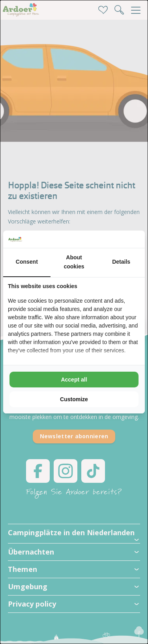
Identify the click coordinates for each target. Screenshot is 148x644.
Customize (74, 399)
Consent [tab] (27, 262)
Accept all (74, 380)
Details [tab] (121, 262)
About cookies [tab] (74, 262)
